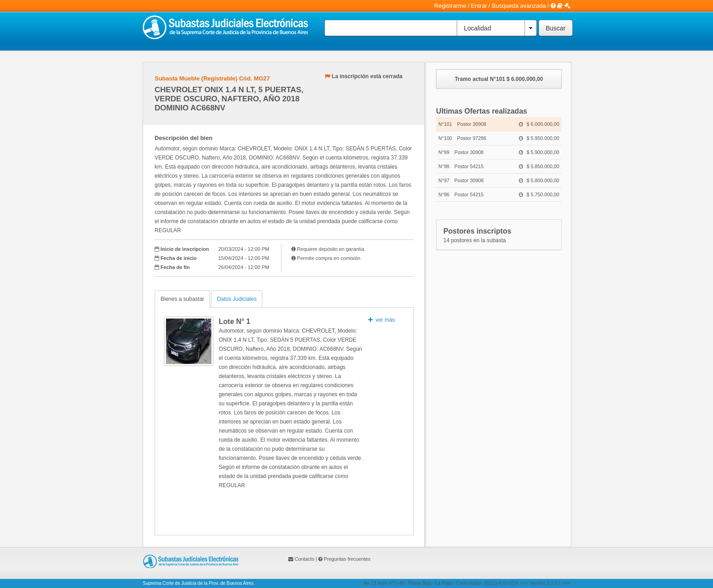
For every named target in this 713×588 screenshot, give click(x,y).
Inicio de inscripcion (185, 249)
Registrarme (450, 6)
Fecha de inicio (178, 258)
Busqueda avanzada (519, 6)
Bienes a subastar (182, 299)
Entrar (479, 6)
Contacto (304, 559)
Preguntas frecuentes (347, 559)
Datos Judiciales (237, 299)
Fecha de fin (175, 267)
